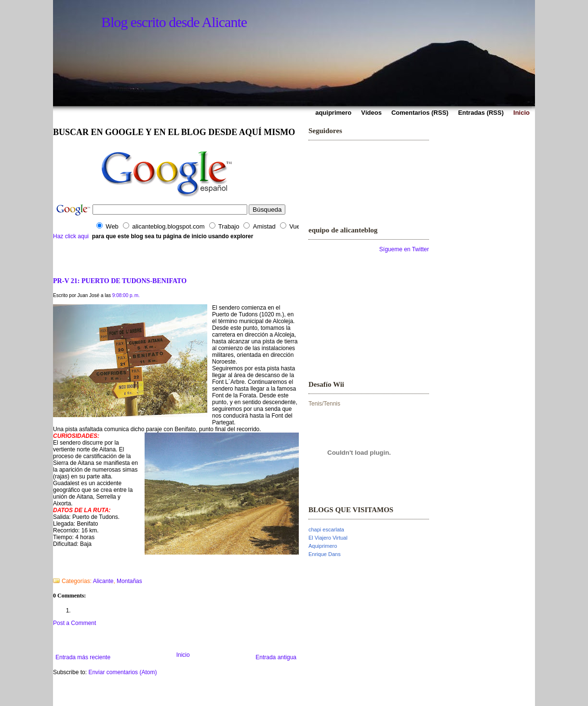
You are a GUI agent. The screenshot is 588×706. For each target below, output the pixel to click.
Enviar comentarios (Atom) (122, 672)
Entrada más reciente (83, 657)
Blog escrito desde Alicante (174, 22)
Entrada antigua (276, 657)
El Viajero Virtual (328, 538)
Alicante (103, 581)
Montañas (129, 581)
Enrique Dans (325, 554)
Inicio (183, 655)
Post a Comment (74, 623)
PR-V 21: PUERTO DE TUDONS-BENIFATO (120, 281)
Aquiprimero (323, 546)
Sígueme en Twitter (404, 249)
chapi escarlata (326, 529)
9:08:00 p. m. (126, 295)
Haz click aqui (71, 236)
